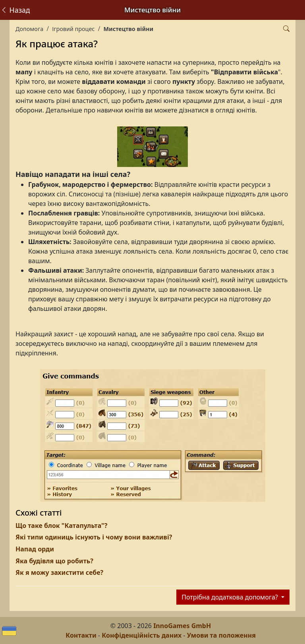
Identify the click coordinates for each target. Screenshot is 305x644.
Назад (15, 10)
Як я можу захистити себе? (59, 572)
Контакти (81, 635)
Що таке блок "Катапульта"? (61, 526)
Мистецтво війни (128, 29)
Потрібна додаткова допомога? (231, 597)
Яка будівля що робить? (54, 561)
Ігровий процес (73, 29)
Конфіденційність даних (142, 635)
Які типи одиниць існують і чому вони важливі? (94, 537)
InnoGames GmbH (182, 626)
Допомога (29, 29)
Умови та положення (221, 635)
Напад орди (35, 549)
